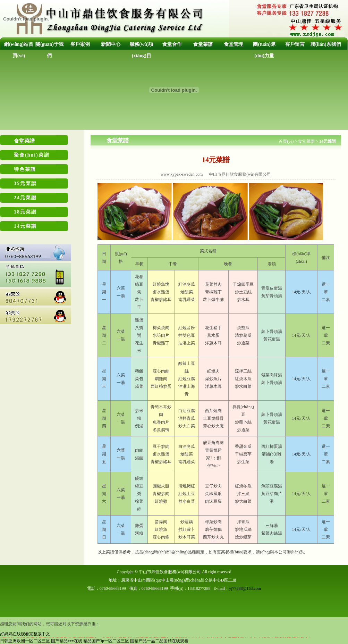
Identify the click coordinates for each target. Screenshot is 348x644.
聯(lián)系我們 (326, 44)
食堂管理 (234, 44)
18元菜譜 (25, 212)
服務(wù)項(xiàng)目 (141, 50)
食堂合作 (172, 44)
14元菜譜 (25, 226)
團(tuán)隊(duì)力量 (264, 50)
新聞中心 (111, 44)
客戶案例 (80, 44)
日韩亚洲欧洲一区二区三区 (25, 641)
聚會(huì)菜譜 (32, 155)
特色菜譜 (25, 169)
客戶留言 (295, 44)
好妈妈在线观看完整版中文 (25, 634)
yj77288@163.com (245, 588)
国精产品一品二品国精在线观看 (159, 641)
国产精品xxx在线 (67, 641)
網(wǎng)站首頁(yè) (19, 50)
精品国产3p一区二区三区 (106, 641)
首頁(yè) (286, 141)
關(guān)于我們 (49, 50)
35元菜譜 (25, 183)
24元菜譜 (25, 198)
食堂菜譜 (203, 44)
